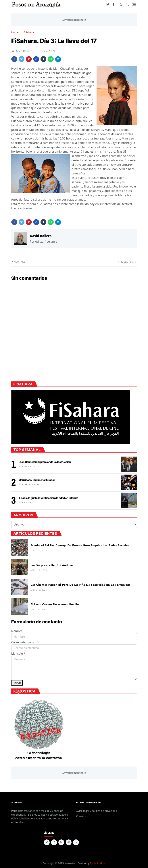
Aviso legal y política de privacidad (97, 811)
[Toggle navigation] (134, 5)
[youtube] (69, 842)
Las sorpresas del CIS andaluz (52, 565)
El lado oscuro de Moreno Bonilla (55, 605)
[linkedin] (76, 842)
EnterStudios (98, 863)
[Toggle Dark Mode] (121, 4)
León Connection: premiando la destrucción (45, 462)
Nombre (17, 631)
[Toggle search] (127, 4)
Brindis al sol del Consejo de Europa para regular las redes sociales (80, 546)
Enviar (17, 683)
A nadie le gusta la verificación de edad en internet (49, 498)
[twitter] (108, 4)
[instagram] (61, 842)
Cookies (81, 816)
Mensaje (18, 654)
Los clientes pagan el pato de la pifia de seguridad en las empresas (80, 585)
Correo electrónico (25, 642)
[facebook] (114, 4)
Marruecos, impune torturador (37, 480)
